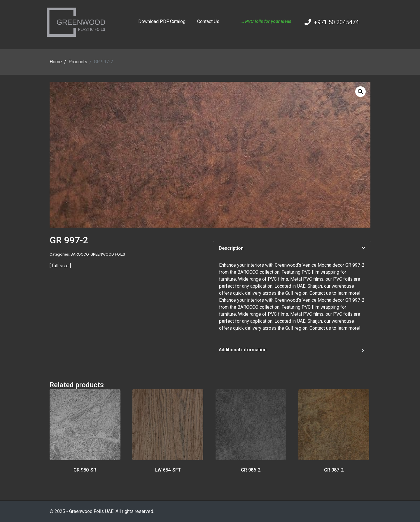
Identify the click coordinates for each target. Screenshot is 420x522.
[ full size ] (60, 266)
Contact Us (208, 22)
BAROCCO (80, 254)
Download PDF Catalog (162, 22)
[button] (360, 92)
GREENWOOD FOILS (108, 254)
